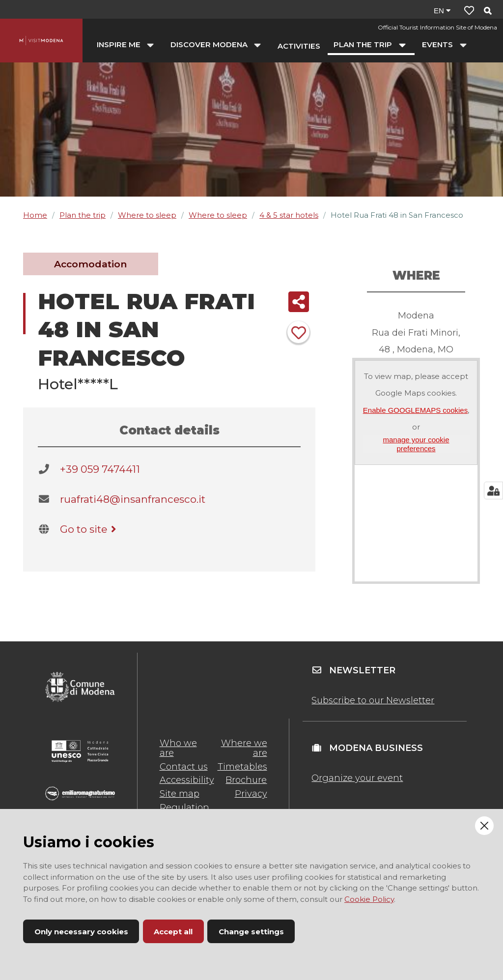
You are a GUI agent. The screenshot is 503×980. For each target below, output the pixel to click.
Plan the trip (83, 215)
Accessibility (187, 780)
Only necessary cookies (81, 932)
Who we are (178, 748)
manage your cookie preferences (416, 444)
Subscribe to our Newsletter (373, 700)
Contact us (184, 767)
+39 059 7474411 (100, 469)
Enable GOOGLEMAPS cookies (415, 410)
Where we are (244, 748)
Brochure (246, 780)
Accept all (173, 932)
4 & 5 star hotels (289, 215)
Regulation (184, 807)
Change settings (251, 932)
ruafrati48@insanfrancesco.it (133, 499)
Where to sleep (147, 215)
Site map (180, 794)
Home (35, 215)
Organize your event (357, 778)
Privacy (251, 794)
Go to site (90, 529)
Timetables (242, 767)
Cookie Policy (369, 899)
